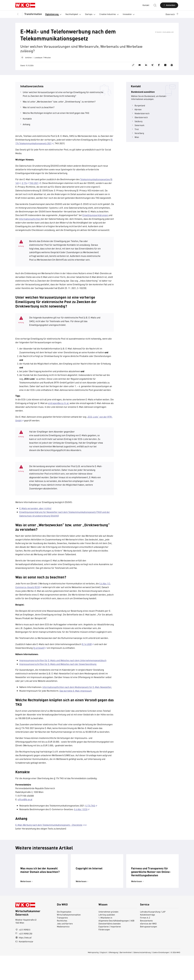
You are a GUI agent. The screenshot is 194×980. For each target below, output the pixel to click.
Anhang (26, 128)
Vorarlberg (138, 137)
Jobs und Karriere (65, 948)
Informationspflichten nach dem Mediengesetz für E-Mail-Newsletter (77, 690)
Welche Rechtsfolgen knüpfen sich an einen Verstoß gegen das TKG (56, 116)
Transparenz (62, 942)
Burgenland (138, 109)
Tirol (135, 133)
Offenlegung (113, 977)
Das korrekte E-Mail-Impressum (76, 694)
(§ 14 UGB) (87, 648)
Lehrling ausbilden (107, 939)
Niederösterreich (140, 117)
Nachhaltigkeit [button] (74, 14)
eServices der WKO (148, 948)
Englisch (104, 977)
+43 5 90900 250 (24, 958)
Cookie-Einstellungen (161, 977)
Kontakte (27, 122)
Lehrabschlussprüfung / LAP (153, 936)
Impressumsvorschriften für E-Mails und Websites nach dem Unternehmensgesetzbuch (63, 664)
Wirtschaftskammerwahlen (69, 939)
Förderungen (104, 954)
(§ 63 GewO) (39, 651)
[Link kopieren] (133, 68)
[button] (172, 14)
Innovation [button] (129, 14)
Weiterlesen (27, 906)
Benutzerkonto (146, 945)
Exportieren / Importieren (110, 951)
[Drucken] (172, 68)
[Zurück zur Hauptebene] (18, 14)
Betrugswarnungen (149, 951)
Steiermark (138, 129)
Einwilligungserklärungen (96, 219)
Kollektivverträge (147, 939)
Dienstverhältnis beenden (110, 948)
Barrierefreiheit (126, 977)
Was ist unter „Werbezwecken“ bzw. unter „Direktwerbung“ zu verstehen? (59, 105)
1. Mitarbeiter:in (105, 942)
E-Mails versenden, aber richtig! (35, 512)
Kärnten (136, 113)
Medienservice (63, 951)
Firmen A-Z (145, 942)
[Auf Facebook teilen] (159, 68)
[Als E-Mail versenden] (140, 68)
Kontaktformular (24, 966)
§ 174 (24, 186)
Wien (135, 141)
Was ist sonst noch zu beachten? (39, 111)
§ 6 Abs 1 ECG (81, 813)
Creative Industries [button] (110, 14)
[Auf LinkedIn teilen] (146, 68)
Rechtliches (62, 945)
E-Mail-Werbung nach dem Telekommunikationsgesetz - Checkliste (49, 828)
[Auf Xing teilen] (152, 68)
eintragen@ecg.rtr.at (58, 407)
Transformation (33, 14)
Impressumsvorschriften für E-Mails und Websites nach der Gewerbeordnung (58, 667)
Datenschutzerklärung (142, 977)
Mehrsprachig (93, 977)
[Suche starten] (155, 5)
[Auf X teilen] (165, 68)
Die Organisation (64, 936)
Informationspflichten (30, 222)
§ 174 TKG (90, 809)
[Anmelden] (169, 5)
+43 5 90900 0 (23, 954)
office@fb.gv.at (25, 803)
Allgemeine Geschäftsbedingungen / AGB (116, 945)
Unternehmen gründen (108, 936)
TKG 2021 (34, 186)
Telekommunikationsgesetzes (95, 183)
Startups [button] (91, 14)
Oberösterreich (139, 121)
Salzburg (137, 125)
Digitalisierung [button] (54, 14)
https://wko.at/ (24, 962)
